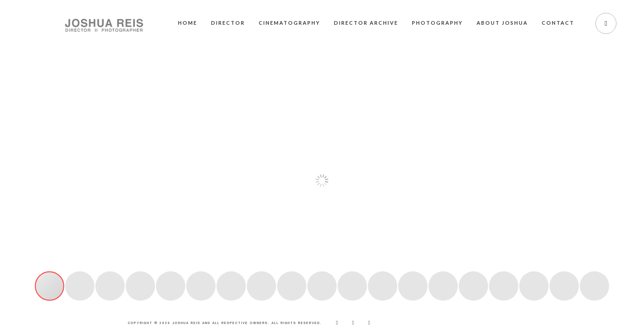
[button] (17, 174)
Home (188, 23)
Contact (558, 23)
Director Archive (366, 23)
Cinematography (289, 23)
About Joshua (502, 23)
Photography (437, 23)
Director (228, 23)
